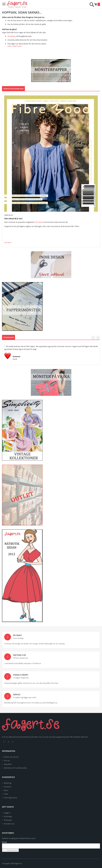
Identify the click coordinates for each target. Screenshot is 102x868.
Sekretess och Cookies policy (15, 768)
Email (4, 842)
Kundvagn (8, 816)
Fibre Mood (39, 222)
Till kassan (8, 820)
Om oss (7, 761)
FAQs (6, 794)
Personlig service (10, 798)
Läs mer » (8, 242)
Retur (6, 790)
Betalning (8, 783)
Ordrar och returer (11, 757)
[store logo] (17, 4)
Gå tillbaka (12, 36)
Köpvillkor (8, 764)
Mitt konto (17, 46)
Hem (9, 46)
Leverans (7, 787)
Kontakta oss (9, 824)
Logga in (7, 813)
